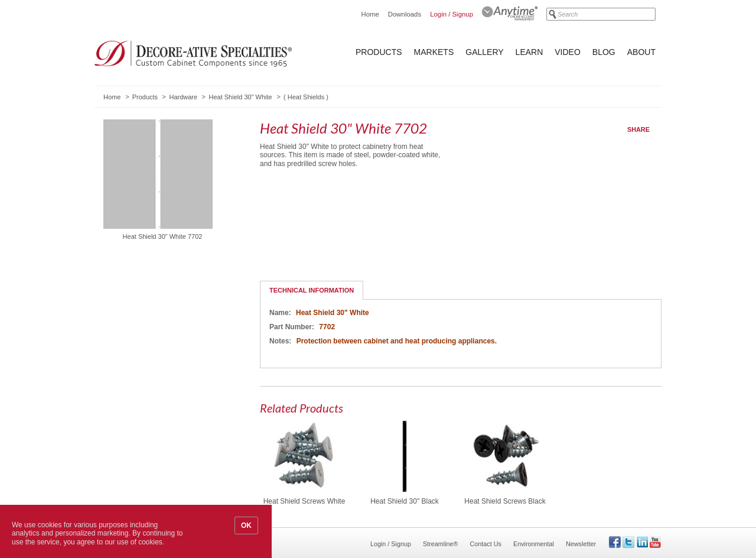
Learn (529, 52)
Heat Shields (306, 97)
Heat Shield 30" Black (405, 501)
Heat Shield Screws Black (505, 501)
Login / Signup (452, 14)
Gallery (484, 52)
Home (370, 14)
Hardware (183, 97)
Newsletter (581, 544)
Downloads (405, 14)
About (641, 52)
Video (568, 52)
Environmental (534, 544)
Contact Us (486, 544)
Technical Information (312, 290)
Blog (604, 52)
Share (638, 129)
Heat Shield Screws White (304, 501)
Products (379, 52)
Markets (434, 52)
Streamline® (441, 544)
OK (246, 525)
